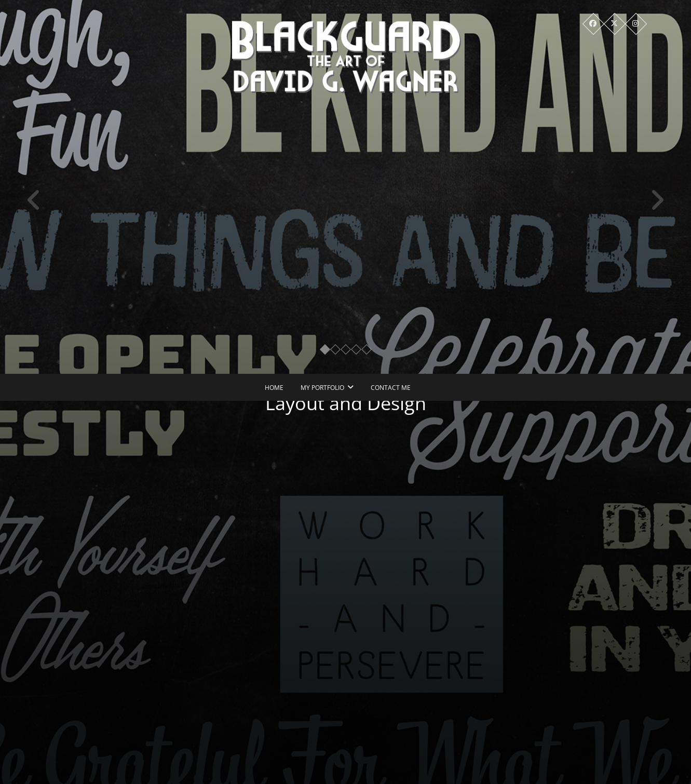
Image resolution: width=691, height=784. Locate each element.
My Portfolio (322, 388)
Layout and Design (350, 403)
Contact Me (391, 388)
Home (274, 388)
